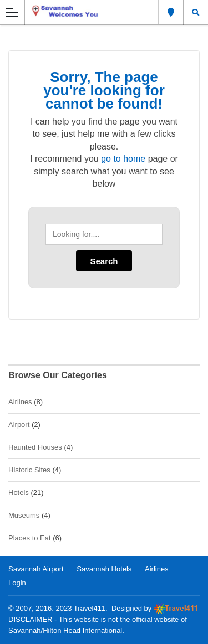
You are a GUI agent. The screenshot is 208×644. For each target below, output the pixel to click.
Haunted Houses (35, 447)
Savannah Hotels (104, 569)
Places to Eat (30, 538)
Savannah (171, 12)
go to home (123, 159)
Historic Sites (29, 470)
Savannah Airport (36, 569)
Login (17, 583)
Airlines (20, 402)
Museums (24, 515)
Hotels (19, 493)
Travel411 (90, 608)
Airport (19, 424)
